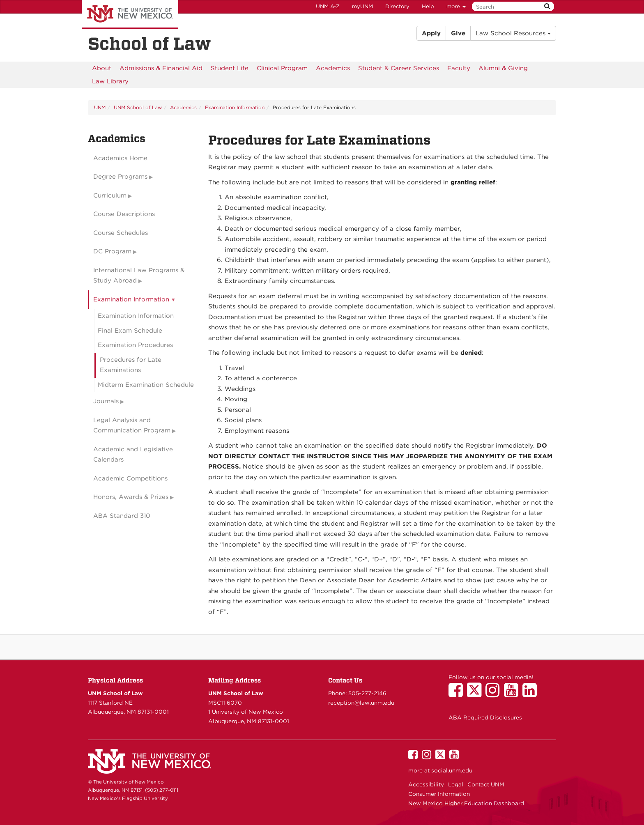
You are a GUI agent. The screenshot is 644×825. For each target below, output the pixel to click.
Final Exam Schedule (130, 331)
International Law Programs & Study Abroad (139, 276)
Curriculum (110, 195)
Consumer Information (439, 794)
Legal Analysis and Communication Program (132, 425)
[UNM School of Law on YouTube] (513, 694)
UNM (100, 107)
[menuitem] (102, 68)
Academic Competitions (130, 478)
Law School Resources (513, 33)
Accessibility (426, 784)
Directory (397, 6)
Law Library (110, 81)
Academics (333, 68)
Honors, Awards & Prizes (131, 497)
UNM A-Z (328, 6)
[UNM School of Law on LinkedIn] (532, 694)
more (456, 6)
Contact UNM (486, 784)
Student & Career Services (399, 68)
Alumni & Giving (503, 68)
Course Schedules (121, 233)
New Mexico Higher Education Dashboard (466, 803)
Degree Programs (120, 177)
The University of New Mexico (130, 14)
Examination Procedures (135, 345)
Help (428, 6)
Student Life (230, 68)
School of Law (149, 44)
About (102, 68)
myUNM (362, 6)
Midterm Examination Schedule (146, 385)
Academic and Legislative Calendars (133, 455)
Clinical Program (282, 68)
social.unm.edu (452, 770)
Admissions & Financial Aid (161, 68)
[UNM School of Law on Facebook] (458, 694)
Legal (456, 784)
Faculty (459, 68)
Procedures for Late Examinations (131, 365)
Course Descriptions (124, 214)
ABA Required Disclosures (485, 717)
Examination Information (235, 107)
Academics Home (120, 158)
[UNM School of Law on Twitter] (476, 694)
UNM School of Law (138, 107)
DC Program (112, 251)
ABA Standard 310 (122, 516)
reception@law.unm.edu (361, 703)
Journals (106, 401)
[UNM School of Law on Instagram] (495, 694)
